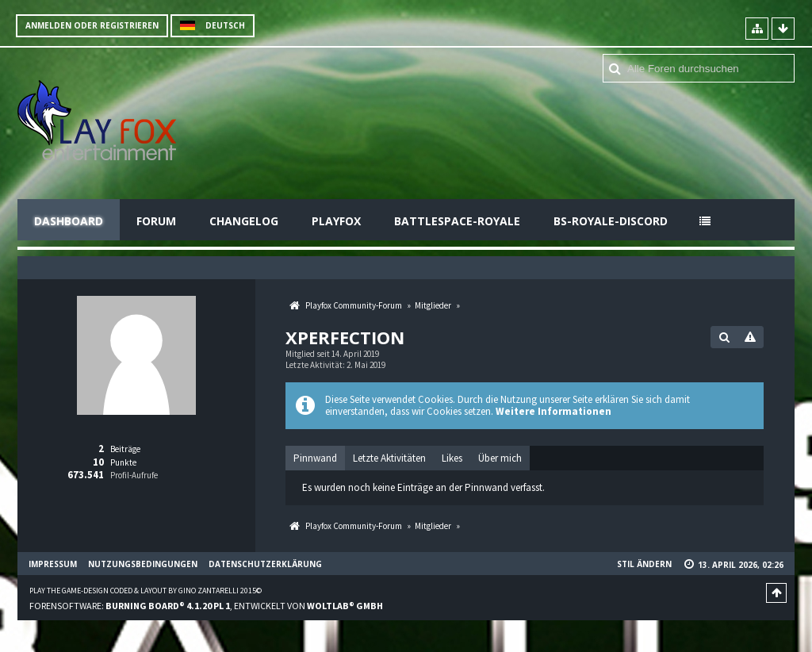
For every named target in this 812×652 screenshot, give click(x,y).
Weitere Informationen (553, 411)
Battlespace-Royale (457, 221)
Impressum (53, 564)
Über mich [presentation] (500, 458)
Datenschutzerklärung (265, 564)
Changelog (244, 221)
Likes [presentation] (452, 458)
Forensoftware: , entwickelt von (206, 606)
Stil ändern (644, 564)
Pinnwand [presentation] (315, 458)
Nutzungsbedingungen (143, 564)
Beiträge (125, 449)
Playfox (336, 221)
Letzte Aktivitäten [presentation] (389, 458)
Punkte (123, 462)
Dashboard (69, 221)
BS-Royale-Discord (611, 221)
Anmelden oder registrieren (92, 25)
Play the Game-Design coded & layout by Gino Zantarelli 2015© (146, 591)
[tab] (315, 458)
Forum (156, 221)
